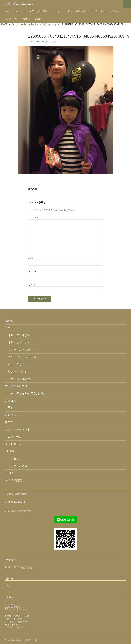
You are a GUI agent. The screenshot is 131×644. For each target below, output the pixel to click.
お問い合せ (81, 11)
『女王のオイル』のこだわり (26, 393)
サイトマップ (13, 444)
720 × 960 (35, 42)
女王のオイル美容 (38, 11)
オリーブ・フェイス (21, 342)
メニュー (19, 11)
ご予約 (68, 11)
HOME (8, 11)
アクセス (57, 11)
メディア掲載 (13, 480)
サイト (32, 284)
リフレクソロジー (19, 371)
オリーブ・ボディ (19, 335)
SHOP (38, 19)
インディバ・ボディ (21, 350)
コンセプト (15, 458)
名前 (31, 258)
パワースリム (16, 364)
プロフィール (11, 19)
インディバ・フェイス (22, 357)
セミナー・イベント (110, 11)
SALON (25, 19)
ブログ (93, 11)
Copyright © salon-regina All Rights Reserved (24, 640)
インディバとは (18, 466)
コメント (33, 217)
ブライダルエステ (19, 379)
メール (32, 271)
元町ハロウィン (51, 42)
